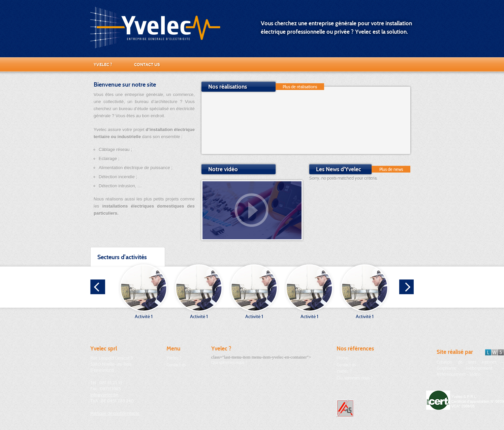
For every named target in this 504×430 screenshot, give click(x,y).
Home (342, 358)
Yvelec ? (103, 64)
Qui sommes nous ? (229, 362)
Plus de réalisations (300, 87)
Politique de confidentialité (115, 413)
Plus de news (391, 169)
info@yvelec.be (104, 395)
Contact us (147, 64)
